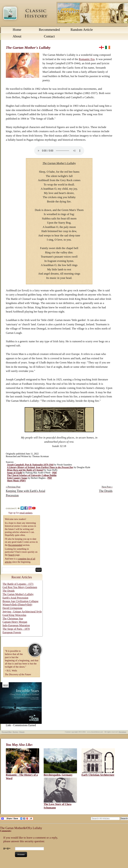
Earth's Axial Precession (15, 598)
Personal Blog (7, 732)
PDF (55, 473)
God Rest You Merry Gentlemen (20, 587)
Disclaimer (122, 732)
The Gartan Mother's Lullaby (18, 594)
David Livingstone (12, 608)
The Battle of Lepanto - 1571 (18, 584)
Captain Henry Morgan (15, 622)
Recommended (49, 30)
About (17, 36)
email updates (26, 513)
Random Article (82, 30)
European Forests (12, 632)
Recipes (15, 732)
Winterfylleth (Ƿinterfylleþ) (17, 605)
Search (11, 555)
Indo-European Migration (16, 625)
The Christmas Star (13, 619)
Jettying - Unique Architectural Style (22, 612)
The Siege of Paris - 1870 (16, 629)
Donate (22, 732)
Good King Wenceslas (14, 615)
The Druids (8, 591)
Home (17, 30)
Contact (49, 36)
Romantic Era (87, 59)
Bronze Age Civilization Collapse (20, 601)
